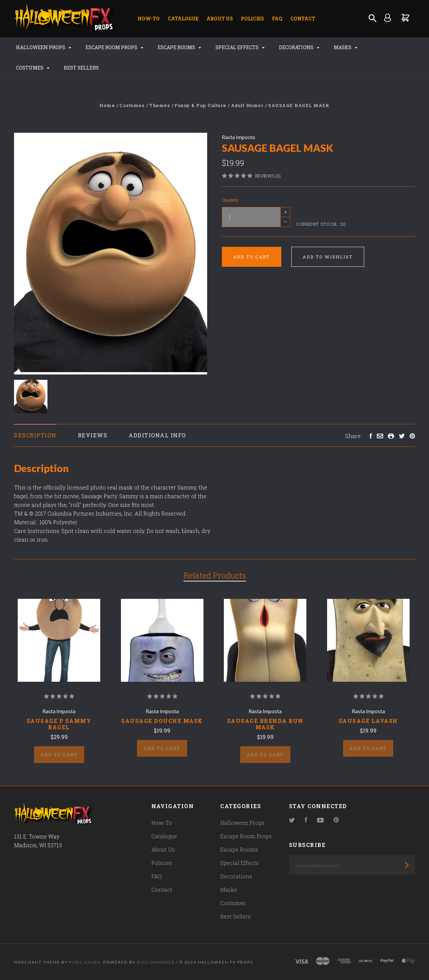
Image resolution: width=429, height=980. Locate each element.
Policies (252, 19)
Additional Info (157, 435)
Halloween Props (44, 47)
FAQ (277, 19)
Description (35, 435)
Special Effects (240, 47)
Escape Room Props (114, 47)
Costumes (33, 68)
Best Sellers (81, 68)
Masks (346, 47)
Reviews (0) (268, 176)
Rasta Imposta (238, 137)
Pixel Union (85, 962)
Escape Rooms (179, 47)
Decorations (299, 47)
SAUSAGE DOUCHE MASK (162, 721)
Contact (303, 19)
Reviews (93, 435)
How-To (149, 19)
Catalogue (183, 19)
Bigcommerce (156, 962)
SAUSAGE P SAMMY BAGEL (59, 724)
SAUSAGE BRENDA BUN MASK (265, 724)
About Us (220, 19)
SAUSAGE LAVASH (368, 721)
